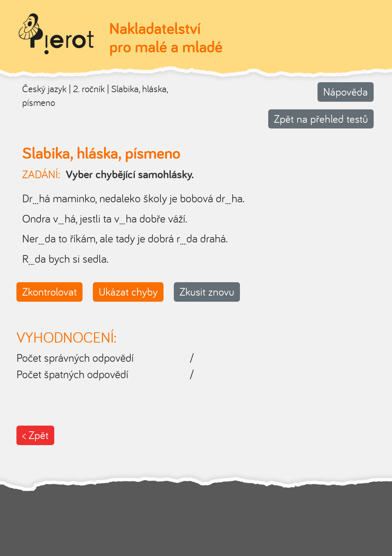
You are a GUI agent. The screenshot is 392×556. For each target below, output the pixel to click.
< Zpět (35, 435)
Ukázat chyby (128, 292)
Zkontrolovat (49, 292)
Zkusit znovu (207, 292)
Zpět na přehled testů (321, 119)
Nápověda (346, 92)
